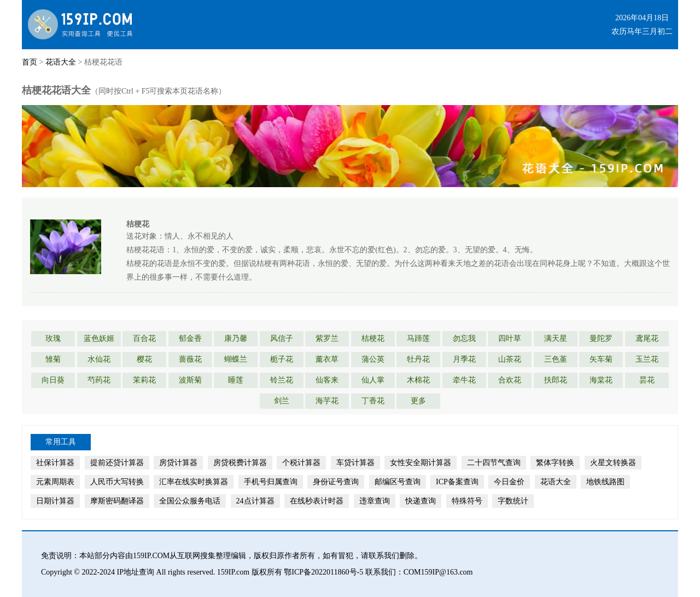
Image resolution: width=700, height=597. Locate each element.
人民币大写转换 (117, 482)
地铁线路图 (605, 482)
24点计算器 (255, 501)
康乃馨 (236, 338)
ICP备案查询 (457, 482)
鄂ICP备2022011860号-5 (323, 572)
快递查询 (421, 501)
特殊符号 (467, 501)
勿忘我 (464, 338)
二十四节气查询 (494, 463)
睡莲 (236, 380)
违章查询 (375, 501)
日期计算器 (55, 501)
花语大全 (61, 62)
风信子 (282, 338)
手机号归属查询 (271, 482)
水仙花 (99, 359)
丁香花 (373, 401)
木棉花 (418, 380)
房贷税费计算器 (240, 463)
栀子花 (282, 359)
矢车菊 (601, 359)
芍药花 (99, 380)
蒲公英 (373, 359)
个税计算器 (301, 463)
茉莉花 (144, 380)
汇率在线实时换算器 (194, 482)
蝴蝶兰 (236, 359)
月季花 (464, 359)
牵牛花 (464, 380)
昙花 (647, 380)
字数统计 (513, 501)
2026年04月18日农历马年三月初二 (642, 25)
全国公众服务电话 (190, 501)
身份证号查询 (336, 482)
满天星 (556, 338)
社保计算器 (55, 463)
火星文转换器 (613, 463)
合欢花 (510, 380)
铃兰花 (282, 380)
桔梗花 (373, 338)
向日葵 (53, 380)
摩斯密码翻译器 (117, 501)
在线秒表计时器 (317, 501)
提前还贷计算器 (117, 463)
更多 (418, 401)
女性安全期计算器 (421, 463)
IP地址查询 (136, 572)
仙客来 (327, 380)
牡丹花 (418, 359)
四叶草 (510, 338)
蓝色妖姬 (99, 338)
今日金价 (509, 482)
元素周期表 (55, 482)
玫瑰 (53, 338)
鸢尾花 (647, 338)
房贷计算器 (178, 463)
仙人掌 (373, 380)
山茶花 (510, 359)
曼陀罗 (601, 338)
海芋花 (327, 401)
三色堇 (556, 359)
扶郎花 (556, 380)
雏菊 (53, 359)
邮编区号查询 (398, 482)
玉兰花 (647, 359)
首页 (30, 62)
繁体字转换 (555, 463)
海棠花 (601, 380)
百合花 (144, 338)
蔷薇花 (190, 359)
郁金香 (190, 338)
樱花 (144, 359)
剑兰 (282, 401)
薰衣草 (327, 359)
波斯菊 (190, 380)
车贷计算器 (355, 463)
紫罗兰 (327, 338)
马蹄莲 (418, 338)
